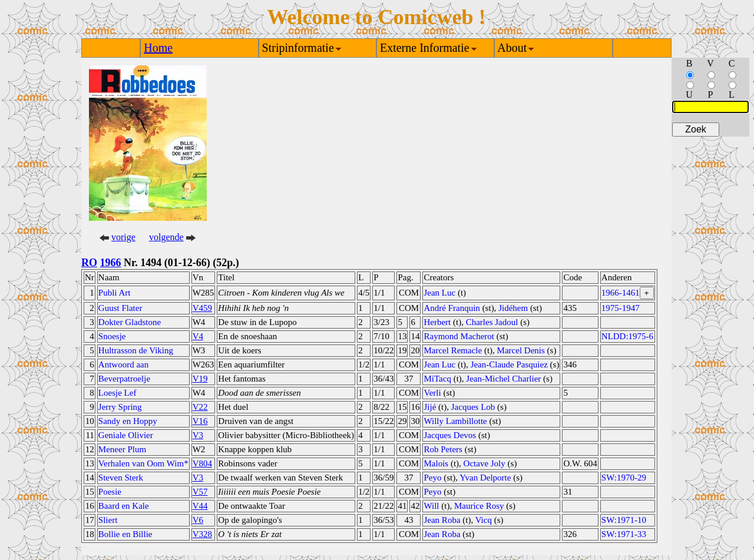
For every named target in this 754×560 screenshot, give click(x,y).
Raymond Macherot (459, 336)
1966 (111, 263)
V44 (200, 506)
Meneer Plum (122, 449)
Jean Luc (439, 293)
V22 (200, 407)
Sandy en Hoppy (128, 421)
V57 (200, 492)
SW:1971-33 (624, 534)
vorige (123, 237)
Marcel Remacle (453, 350)
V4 (198, 336)
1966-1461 (621, 293)
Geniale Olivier (126, 435)
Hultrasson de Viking (136, 350)
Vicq (484, 520)
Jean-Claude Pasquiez (509, 365)
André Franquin (452, 308)
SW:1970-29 (624, 478)
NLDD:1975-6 (627, 336)
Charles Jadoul (492, 322)
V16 (200, 421)
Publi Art (115, 293)
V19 (200, 379)
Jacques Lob (473, 407)
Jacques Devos (450, 435)
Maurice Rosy (479, 506)
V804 (202, 463)
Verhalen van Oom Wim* (143, 463)
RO (89, 263)
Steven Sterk (121, 478)
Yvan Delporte (485, 478)
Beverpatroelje (124, 379)
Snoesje (112, 336)
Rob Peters (443, 449)
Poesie (110, 492)
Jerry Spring (120, 407)
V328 (202, 534)
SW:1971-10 (624, 520)
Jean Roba (442, 520)
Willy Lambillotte (455, 421)
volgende (166, 237)
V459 (202, 308)
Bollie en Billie (125, 534)
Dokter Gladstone (130, 322)
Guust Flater (120, 308)
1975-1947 (621, 308)
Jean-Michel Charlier (503, 379)
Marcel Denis (521, 350)
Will (431, 506)
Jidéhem (513, 308)
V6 (198, 520)
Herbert (437, 322)
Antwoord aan (123, 365)
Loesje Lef (118, 393)
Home (158, 48)
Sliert (108, 520)
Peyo (432, 478)
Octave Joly (485, 463)
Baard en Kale (124, 506)
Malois (436, 463)
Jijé (430, 407)
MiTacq (437, 379)
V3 (198, 435)
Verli (432, 393)
